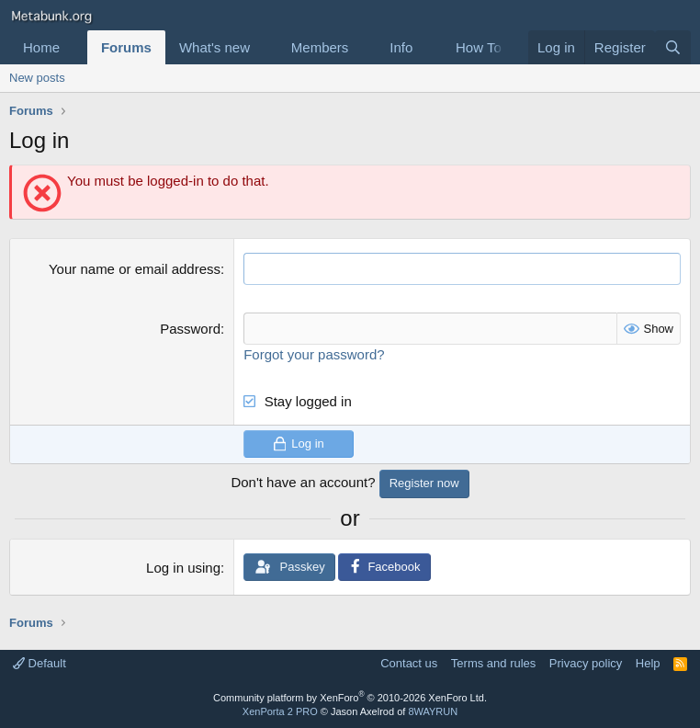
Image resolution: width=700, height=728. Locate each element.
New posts (37, 78)
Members (320, 47)
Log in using (183, 568)
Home (41, 47)
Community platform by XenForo (350, 698)
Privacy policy (586, 663)
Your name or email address (135, 269)
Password (190, 329)
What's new (215, 47)
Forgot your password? (314, 354)
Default (40, 663)
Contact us (409, 663)
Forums (126, 47)
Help (648, 663)
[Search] (673, 47)
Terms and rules (493, 663)
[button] (74, 47)
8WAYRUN (433, 711)
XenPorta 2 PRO (280, 711)
